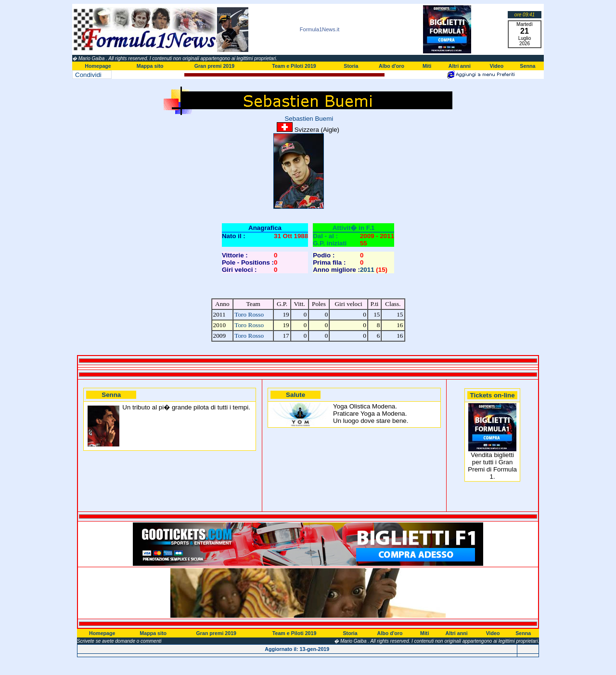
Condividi (88, 75)
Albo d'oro (391, 66)
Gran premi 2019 (215, 66)
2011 (367, 270)
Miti (427, 66)
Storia (351, 66)
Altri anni (460, 66)
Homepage (98, 66)
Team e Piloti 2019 (294, 66)
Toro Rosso (249, 314)
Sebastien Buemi (308, 119)
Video (496, 66)
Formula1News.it (320, 29)
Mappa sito (150, 66)
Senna (527, 66)
